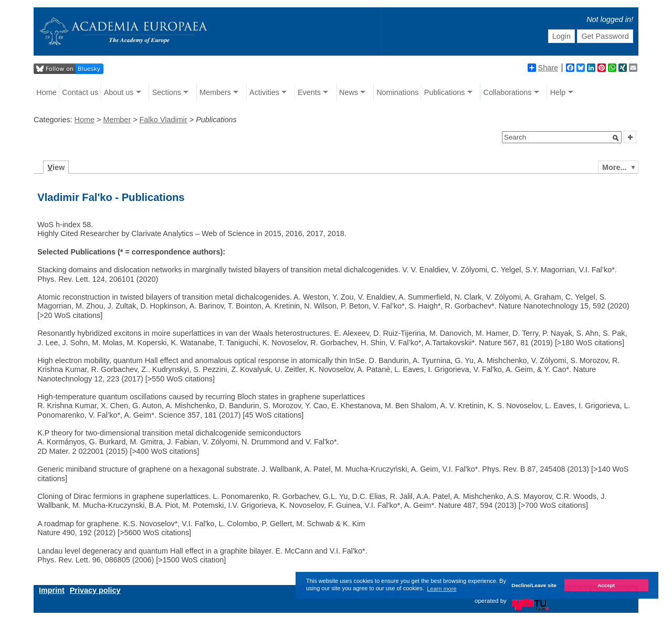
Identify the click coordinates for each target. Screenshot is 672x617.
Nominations (397, 92)
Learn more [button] (442, 589)
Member (117, 120)
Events (309, 92)
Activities (264, 92)
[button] (616, 138)
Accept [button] (606, 585)
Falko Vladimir (164, 120)
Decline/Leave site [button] (534, 585)
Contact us (80, 92)
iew (56, 167)
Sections (167, 92)
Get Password (605, 36)
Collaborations (508, 92)
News (349, 92)
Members (215, 92)
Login (561, 36)
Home (46, 92)
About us (119, 92)
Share (543, 68)
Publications (445, 92)
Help (558, 92)
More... (614, 167)
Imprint (52, 590)
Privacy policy (95, 590)
